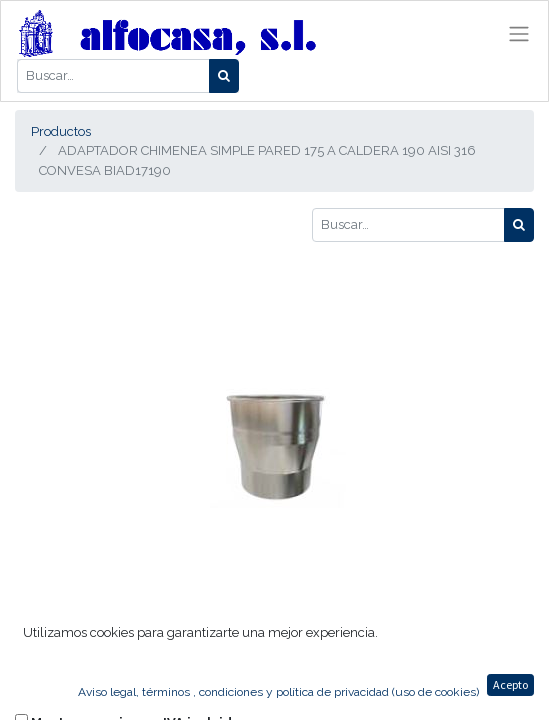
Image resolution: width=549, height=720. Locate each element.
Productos (61, 131)
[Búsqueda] (224, 76)
